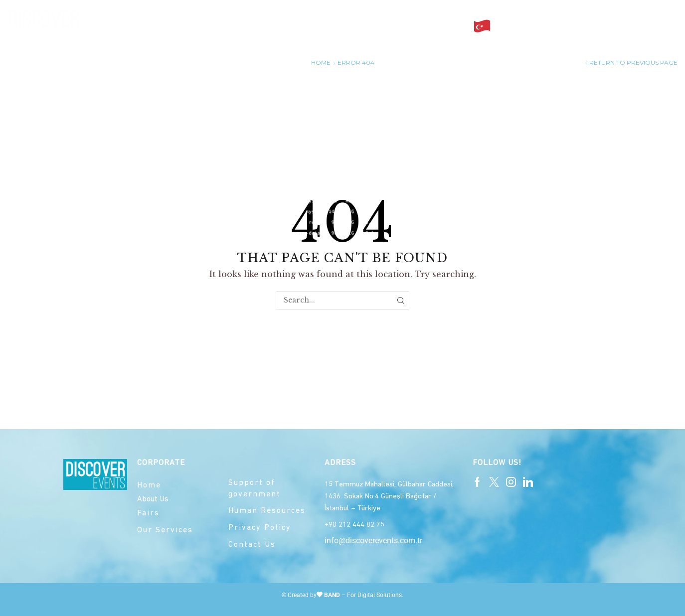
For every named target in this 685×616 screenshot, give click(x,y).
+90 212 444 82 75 (354, 525)
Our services (367, 26)
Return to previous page (633, 63)
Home (204, 26)
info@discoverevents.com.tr (373, 540)
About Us (248, 26)
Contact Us (436, 26)
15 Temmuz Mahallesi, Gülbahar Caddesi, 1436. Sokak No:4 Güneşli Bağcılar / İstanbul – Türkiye (389, 497)
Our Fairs (304, 26)
